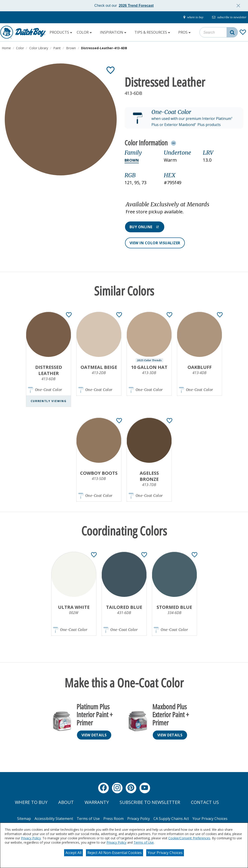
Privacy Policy (31, 838)
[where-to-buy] (189, 17)
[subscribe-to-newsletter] (228, 17)
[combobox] (219, 32)
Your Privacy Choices (165, 853)
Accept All (73, 853)
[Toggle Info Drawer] (173, 143)
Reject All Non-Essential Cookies (115, 853)
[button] (184, 118)
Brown (132, 160)
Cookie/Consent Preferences (189, 838)
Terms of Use (144, 842)
